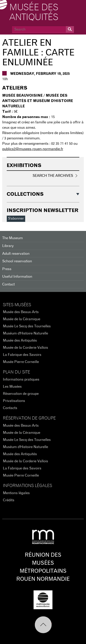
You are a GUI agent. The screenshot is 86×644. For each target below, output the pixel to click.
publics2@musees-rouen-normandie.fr (33, 149)
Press (7, 269)
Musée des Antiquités (34, 12)
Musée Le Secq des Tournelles (27, 326)
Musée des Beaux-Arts (21, 312)
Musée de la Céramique (22, 319)
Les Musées (12, 387)
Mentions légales (16, 493)
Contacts (10, 408)
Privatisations (14, 401)
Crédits (9, 500)
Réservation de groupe (21, 394)
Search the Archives (53, 176)
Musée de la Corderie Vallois (25, 348)
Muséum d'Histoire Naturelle (25, 333)
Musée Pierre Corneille (21, 362)
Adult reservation (16, 254)
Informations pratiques (21, 379)
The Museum (13, 238)
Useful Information (17, 277)
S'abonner (16, 218)
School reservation (17, 261)
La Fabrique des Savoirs (22, 355)
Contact (8, 284)
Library (8, 246)
